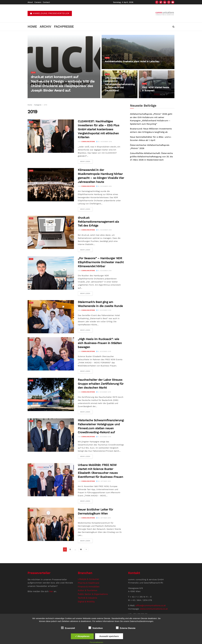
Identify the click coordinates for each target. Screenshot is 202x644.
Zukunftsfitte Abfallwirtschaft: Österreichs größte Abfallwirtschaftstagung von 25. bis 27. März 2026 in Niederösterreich (151, 157)
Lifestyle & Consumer (89, 579)
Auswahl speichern (109, 636)
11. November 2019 (104, 310)
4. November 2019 (104, 437)
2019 (33, 74)
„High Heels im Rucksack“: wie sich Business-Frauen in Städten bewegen (100, 343)
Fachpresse (64, 27)
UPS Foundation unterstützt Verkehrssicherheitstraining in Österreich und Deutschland (120, 86)
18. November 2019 (104, 186)
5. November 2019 (104, 392)
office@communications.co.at (151, 605)
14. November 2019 (104, 230)
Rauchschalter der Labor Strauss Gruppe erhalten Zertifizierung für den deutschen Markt (101, 384)
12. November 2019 (104, 271)
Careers (38, 2)
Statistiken (96, 628)
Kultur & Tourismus (87, 590)
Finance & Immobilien (89, 587)
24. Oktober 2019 (103, 518)
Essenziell (68, 628)
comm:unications (88, 142)
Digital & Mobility (86, 602)
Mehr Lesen (85, 161)
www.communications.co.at (154, 609)
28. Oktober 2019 (103, 481)
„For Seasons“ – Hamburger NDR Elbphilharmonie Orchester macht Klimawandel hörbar (101, 262)
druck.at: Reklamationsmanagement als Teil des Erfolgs (98, 222)
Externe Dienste (126, 628)
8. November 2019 (104, 351)
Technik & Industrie (87, 598)
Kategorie (38, 105)
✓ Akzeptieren (82, 636)
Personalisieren (96, 642)
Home (32, 27)
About (30, 2)
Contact (46, 2)
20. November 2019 (104, 142)
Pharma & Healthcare (89, 583)
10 (81, 549)
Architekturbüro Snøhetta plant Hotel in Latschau (132, 63)
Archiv (45, 27)
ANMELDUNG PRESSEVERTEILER (50, 13)
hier (51, 591)
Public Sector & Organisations (93, 594)
